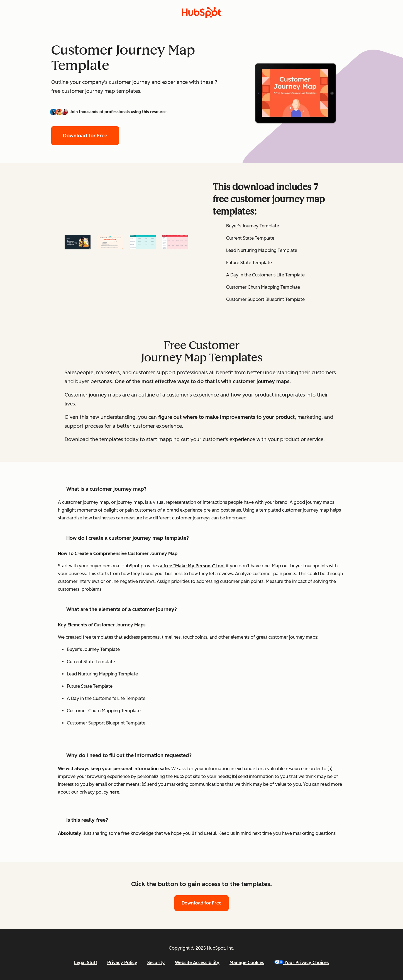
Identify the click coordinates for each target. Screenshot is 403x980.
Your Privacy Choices (302, 963)
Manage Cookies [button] (247, 963)
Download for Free (85, 136)
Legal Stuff (86, 963)
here (114, 792)
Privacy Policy (122, 963)
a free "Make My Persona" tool (192, 566)
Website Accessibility (197, 963)
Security (156, 963)
